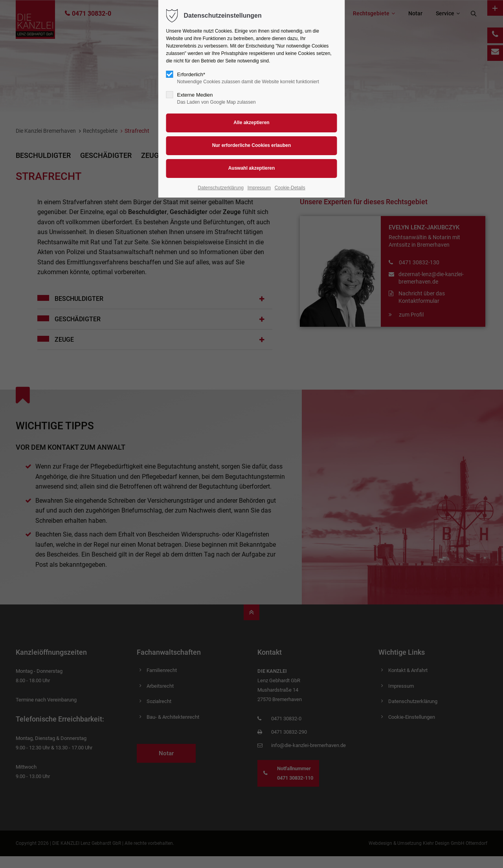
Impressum (259, 188)
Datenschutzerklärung (221, 188)
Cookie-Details (290, 188)
